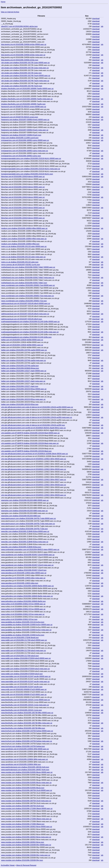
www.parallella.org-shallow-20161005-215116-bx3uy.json (23, 622)
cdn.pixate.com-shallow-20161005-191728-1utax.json (21, 73)
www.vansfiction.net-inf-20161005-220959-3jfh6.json (21, 764)
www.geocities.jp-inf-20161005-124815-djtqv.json (20, 583)
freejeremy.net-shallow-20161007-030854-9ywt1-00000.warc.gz (25, 120)
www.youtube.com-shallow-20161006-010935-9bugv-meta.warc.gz (26, 783)
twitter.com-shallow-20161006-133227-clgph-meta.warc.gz (23, 381)
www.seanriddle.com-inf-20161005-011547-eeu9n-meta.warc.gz (25, 682)
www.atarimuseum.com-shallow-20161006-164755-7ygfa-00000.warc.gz (28, 518)
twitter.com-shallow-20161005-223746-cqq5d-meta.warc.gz (24, 360)
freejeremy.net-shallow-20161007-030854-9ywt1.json (21, 135)
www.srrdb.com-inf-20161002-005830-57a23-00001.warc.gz (24, 695)
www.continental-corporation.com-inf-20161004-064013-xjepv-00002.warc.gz (30, 549)
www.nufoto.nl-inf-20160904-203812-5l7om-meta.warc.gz (23, 614)
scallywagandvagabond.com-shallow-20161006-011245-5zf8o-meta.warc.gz (30, 332)
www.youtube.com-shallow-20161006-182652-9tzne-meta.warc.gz (26, 837)
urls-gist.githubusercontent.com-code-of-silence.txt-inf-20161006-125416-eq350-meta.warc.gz (37, 417)
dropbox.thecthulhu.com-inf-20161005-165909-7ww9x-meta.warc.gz (27, 99)
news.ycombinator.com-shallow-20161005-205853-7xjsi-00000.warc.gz (28, 285)
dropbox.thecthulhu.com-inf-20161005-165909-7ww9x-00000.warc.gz (27, 89)
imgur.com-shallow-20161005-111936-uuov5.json (20, 138)
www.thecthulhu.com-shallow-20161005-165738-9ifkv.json (23, 728)
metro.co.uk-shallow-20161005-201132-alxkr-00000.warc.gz (24, 246)
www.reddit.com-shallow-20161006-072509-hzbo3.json (22, 674)
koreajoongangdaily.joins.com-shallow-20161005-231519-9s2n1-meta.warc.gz (31, 169)
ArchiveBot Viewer (8, 865)
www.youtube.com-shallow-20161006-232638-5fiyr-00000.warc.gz (26, 845)
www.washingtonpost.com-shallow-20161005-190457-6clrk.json (25, 770)
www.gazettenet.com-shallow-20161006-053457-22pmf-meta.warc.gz (27, 565)
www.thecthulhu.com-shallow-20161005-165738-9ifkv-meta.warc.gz (27, 723)
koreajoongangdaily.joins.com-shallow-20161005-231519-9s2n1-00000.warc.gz (31, 158)
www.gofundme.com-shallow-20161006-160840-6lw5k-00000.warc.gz (27, 586)
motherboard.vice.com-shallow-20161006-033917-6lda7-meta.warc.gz (28, 278)
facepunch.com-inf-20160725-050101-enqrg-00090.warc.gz (24, 107)
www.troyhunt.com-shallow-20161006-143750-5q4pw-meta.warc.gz (27, 741)
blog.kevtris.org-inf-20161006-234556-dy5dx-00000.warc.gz (24, 44)
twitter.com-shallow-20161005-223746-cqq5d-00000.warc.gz (24, 350)
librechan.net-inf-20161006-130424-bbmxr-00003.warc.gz (23, 208)
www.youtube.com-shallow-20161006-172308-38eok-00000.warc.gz (27, 809)
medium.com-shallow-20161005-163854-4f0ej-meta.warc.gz (24, 239)
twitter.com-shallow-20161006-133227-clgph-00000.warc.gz (24, 371)
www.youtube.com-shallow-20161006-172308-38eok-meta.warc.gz (26, 819)
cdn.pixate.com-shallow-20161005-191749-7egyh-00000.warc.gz (26, 76)
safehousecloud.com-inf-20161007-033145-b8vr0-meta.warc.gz (25, 314)
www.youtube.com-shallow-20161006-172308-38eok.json (23, 824)
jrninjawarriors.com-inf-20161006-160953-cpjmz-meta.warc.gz (25, 151)
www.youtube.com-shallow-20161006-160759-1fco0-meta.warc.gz (26, 801)
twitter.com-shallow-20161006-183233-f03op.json (20, 404)
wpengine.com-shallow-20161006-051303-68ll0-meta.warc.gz (24, 511)
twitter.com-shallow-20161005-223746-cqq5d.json (20, 366)
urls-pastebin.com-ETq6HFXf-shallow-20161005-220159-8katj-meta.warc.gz (30, 443)
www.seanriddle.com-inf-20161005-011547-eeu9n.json (22, 687)
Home (3, 2)
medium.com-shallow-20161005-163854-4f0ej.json (20, 244)
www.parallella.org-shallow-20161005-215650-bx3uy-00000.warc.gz (27, 625)
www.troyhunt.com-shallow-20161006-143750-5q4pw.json (23, 746)
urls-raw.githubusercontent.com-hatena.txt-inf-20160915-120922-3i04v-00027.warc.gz (34, 480)
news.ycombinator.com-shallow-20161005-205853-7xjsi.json (24, 301)
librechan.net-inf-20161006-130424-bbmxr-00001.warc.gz (23, 187)
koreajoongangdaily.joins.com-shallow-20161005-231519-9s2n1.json (27, 174)
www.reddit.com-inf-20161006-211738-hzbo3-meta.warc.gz (24, 651)
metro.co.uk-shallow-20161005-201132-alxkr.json (20, 262)
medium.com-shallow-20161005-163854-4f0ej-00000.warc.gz (24, 228)
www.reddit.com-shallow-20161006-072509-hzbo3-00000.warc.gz (26, 658)
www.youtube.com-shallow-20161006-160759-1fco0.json (23, 806)
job (102, 26)
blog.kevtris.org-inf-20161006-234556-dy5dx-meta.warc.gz (23, 55)
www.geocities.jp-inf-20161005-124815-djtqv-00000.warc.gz (24, 573)
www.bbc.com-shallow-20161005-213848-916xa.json (21, 547)
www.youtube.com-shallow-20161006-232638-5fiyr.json (22, 860)
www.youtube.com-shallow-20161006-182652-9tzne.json (23, 842)
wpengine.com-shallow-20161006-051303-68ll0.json (21, 516)
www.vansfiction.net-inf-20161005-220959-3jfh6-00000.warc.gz (25, 749)
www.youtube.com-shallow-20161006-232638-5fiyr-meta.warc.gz (26, 855)
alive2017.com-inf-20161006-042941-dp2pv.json (19, 26)
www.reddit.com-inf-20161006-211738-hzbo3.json (20, 656)
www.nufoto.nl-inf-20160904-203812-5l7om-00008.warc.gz (23, 604)
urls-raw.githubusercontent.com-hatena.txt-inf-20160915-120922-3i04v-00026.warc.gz (34, 469)
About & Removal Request (26, 865)
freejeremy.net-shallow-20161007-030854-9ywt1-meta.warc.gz (25, 130)
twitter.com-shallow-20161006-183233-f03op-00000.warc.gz (24, 389)
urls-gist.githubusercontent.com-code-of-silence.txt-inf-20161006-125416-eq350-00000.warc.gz (37, 407)
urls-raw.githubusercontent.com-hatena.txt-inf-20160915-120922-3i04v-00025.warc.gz (34, 459)
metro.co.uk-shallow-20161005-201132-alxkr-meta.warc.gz (23, 257)
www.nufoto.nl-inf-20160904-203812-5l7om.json (19, 619)
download (96, 19)
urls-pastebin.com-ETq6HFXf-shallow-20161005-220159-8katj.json (26, 451)
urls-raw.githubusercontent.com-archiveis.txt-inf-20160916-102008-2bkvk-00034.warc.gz (34, 454)
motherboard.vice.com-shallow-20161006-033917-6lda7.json (24, 283)
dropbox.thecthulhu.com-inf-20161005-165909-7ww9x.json (23, 104)
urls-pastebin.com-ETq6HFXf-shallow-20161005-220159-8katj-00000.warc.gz (30, 433)
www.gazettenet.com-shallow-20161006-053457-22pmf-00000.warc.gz (28, 555)
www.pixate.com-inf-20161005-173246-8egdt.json (20, 638)
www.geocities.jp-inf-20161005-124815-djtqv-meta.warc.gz (23, 578)
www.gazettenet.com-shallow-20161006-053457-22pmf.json (24, 570)
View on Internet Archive (10, 12)
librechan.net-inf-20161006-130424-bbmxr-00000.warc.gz (23, 177)
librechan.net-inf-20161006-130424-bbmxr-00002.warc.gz (23, 197)
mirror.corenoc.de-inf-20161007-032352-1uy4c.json (21, 265)
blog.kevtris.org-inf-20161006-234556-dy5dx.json (20, 60)
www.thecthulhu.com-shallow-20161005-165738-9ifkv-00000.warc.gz (27, 713)
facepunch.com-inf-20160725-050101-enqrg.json (20, 117)
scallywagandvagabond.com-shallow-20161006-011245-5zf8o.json (26, 337)
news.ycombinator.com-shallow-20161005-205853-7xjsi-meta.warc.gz (27, 296)
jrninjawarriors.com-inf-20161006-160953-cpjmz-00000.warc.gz (25, 140)
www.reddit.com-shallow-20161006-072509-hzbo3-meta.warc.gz (25, 669)
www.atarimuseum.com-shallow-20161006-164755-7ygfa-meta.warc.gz (28, 524)
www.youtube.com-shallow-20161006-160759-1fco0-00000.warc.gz (27, 790)
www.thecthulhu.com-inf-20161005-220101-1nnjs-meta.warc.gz (25, 705)
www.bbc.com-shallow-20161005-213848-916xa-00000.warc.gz (25, 531)
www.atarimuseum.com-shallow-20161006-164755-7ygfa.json (24, 529)
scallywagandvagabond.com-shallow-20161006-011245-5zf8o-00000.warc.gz (30, 322)
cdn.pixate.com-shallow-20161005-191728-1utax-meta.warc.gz (25, 68)
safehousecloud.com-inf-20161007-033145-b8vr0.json (22, 319)
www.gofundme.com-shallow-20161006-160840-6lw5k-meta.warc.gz (27, 596)
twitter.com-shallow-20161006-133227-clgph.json (20, 386)
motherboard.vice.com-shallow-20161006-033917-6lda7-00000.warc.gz (28, 267)
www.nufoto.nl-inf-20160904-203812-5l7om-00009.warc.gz (23, 609)
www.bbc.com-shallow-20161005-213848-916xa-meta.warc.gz (25, 542)
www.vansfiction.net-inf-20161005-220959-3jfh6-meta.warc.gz (24, 759)
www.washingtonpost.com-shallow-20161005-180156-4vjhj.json (25, 767)
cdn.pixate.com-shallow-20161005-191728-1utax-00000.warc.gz (25, 63)
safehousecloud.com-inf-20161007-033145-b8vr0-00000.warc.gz (26, 304)
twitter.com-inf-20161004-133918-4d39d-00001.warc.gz (22, 345)
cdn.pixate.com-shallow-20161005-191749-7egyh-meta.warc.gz (25, 81)
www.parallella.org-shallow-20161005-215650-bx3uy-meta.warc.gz (26, 630)
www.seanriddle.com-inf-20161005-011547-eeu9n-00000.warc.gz (26, 676)
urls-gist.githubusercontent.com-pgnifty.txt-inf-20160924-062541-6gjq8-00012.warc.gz (33, 428)
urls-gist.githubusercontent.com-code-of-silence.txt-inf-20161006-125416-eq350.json (33, 425)
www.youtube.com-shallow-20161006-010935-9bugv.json (23, 788)
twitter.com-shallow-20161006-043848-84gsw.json (20, 368)
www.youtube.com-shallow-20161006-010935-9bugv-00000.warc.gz (27, 772)
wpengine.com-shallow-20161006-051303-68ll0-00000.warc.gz (25, 500)
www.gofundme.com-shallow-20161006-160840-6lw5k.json (23, 601)
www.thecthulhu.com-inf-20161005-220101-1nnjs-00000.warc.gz (25, 700)
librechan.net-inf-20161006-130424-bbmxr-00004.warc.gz (23, 218)
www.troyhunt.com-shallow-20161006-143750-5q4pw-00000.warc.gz (27, 731)
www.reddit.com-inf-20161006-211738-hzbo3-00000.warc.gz (24, 640)
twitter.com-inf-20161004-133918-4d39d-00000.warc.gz (22, 340)
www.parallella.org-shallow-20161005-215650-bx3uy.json (23, 635)
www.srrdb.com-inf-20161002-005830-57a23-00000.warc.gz (24, 689)
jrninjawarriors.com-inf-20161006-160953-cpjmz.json (21, 156)
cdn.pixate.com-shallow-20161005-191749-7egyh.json (22, 86)
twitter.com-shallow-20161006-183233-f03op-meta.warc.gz (23, 399)
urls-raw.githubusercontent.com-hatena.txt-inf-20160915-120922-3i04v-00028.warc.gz (34, 485)
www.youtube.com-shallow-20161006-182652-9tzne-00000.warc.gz (27, 827)
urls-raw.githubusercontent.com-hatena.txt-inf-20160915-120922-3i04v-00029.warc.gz (34, 495)
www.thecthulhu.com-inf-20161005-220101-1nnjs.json (22, 710)
